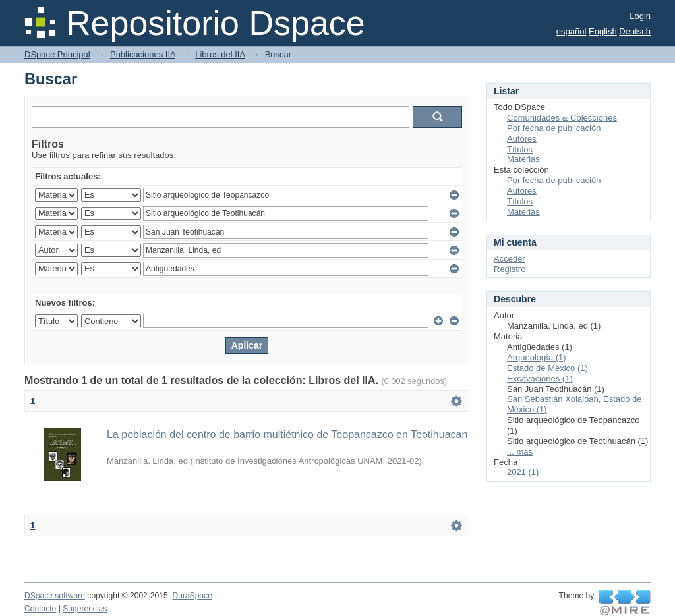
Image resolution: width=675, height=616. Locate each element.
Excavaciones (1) (540, 378)
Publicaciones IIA (143, 54)
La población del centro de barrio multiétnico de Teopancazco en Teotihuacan (287, 434)
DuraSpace (192, 596)
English (603, 31)
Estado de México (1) (547, 368)
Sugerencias (85, 609)
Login (640, 16)
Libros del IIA (220, 54)
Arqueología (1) (537, 357)
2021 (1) (523, 472)
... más (520, 452)
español (572, 31)
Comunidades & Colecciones (562, 118)
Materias (523, 159)
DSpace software (55, 596)
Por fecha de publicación (554, 128)
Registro (510, 269)
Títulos (520, 149)
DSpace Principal (57, 54)
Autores (522, 139)
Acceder (510, 259)
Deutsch (635, 31)
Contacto (40, 609)
